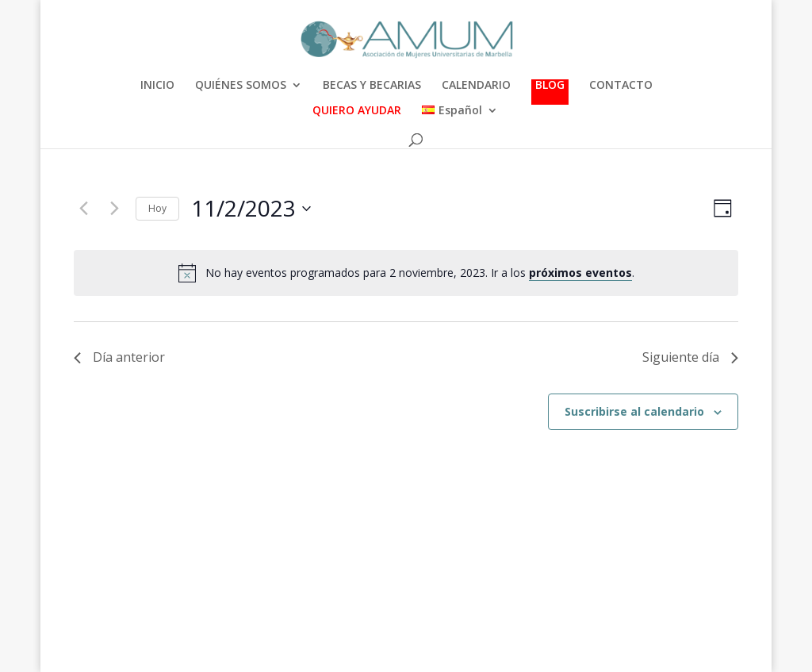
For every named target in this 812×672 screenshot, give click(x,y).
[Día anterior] (83, 209)
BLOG (550, 86)
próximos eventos (580, 273)
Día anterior (119, 357)
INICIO (157, 86)
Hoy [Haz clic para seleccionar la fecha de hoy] (157, 208)
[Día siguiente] (114, 209)
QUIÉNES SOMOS (241, 86)
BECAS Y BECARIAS (372, 86)
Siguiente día (690, 357)
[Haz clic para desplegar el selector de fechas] (251, 209)
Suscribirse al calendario (634, 411)
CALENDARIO (476, 86)
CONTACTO (621, 86)
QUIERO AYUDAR (357, 111)
